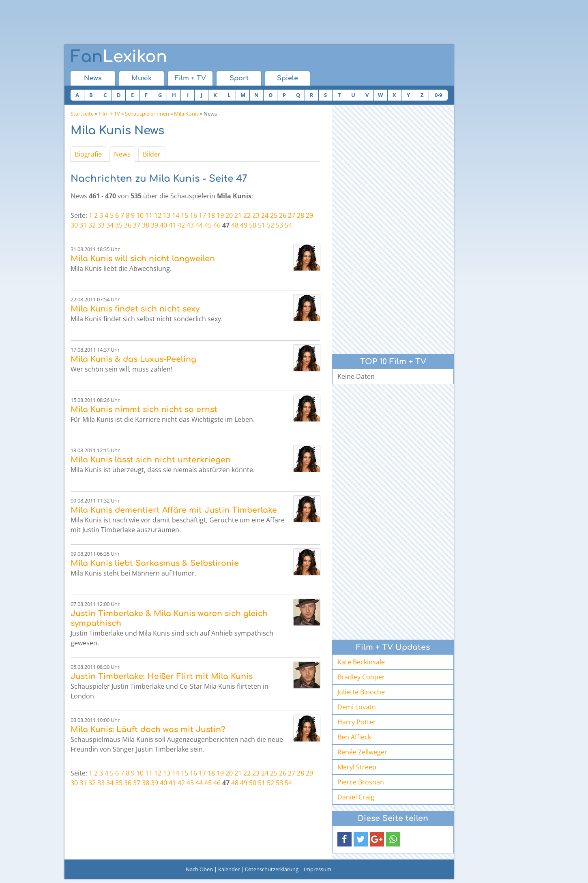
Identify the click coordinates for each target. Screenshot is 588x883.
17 (202, 215)
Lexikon (119, 57)
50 (253, 225)
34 (110, 225)
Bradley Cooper (361, 677)
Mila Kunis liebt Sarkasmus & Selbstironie (155, 563)
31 (83, 225)
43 (190, 225)
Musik (142, 78)
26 (283, 215)
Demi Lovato (357, 707)
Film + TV (190, 78)
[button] (344, 839)
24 (265, 215)
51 (262, 225)
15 (185, 215)
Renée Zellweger (362, 752)
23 (256, 215)
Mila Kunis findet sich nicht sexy (135, 309)
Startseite (82, 114)
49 (244, 225)
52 (270, 225)
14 (176, 215)
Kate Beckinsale (361, 662)
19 (220, 215)
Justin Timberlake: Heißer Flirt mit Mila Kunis (162, 676)
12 (158, 215)
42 (181, 225)
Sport (239, 78)
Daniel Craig (356, 797)
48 (235, 225)
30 (74, 225)
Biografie (88, 154)
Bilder (152, 154)
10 (140, 215)
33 (101, 225)
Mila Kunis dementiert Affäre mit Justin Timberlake (174, 510)
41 (172, 225)
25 (274, 215)
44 (199, 225)
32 (92, 225)
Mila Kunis (186, 114)
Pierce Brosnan (361, 782)
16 (193, 215)
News (93, 78)
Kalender (229, 869)
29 (309, 215)
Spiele (288, 78)
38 (146, 225)
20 (229, 215)
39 (155, 225)
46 (217, 225)
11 (149, 215)
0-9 (438, 95)
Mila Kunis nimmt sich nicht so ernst (144, 409)
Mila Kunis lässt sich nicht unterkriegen (151, 460)
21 (238, 215)
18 (211, 215)
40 (163, 225)
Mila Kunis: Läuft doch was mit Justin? (148, 729)
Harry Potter (357, 722)
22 (247, 215)
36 (128, 225)
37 (137, 225)
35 (119, 225)
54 (288, 225)
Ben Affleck (354, 737)
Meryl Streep (357, 767)
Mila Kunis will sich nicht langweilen (143, 259)
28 (300, 215)
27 (292, 215)
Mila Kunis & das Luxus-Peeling (133, 359)
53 (279, 225)
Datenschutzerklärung (272, 869)
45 (208, 225)
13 (167, 215)
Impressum (318, 869)
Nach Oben (199, 869)
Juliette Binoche (361, 692)
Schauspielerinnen (147, 114)
